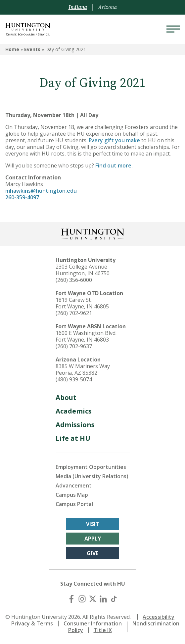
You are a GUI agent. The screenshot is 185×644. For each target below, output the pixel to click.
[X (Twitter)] (93, 599)
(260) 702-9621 (74, 313)
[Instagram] (82, 599)
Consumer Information (93, 623)
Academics (74, 411)
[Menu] (173, 29)
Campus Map (72, 495)
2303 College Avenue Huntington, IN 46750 (83, 270)
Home (12, 49)
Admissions (75, 425)
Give (92, 553)
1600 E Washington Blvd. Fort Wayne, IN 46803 (86, 336)
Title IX (103, 630)
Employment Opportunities (91, 467)
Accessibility (159, 617)
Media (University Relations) (92, 476)
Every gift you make (114, 140)
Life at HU (73, 438)
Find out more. (114, 165)
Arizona (107, 7)
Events (32, 49)
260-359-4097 (22, 197)
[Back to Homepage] (93, 233)
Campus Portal (74, 504)
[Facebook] (71, 599)
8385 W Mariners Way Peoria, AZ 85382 (83, 369)
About (66, 397)
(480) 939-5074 (74, 379)
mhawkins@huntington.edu (41, 191)
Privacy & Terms (32, 623)
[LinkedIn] (103, 599)
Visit (93, 524)
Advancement (74, 485)
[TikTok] (114, 599)
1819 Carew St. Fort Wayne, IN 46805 (82, 303)
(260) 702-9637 (74, 346)
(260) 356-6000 (74, 280)
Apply (93, 539)
